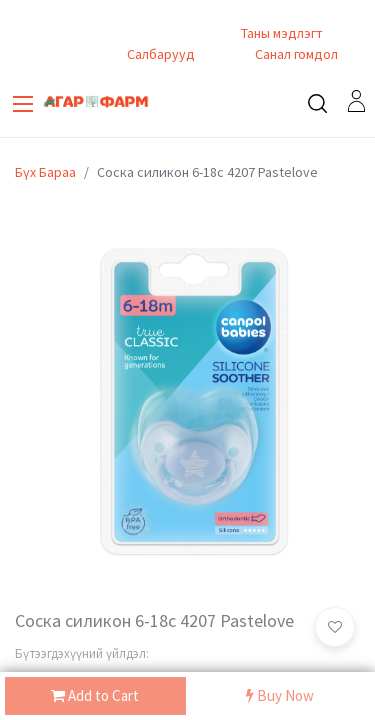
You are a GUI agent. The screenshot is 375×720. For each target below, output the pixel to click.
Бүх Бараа (45, 172)
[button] (335, 627)
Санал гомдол (295, 54)
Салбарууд (161, 54)
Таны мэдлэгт (282, 33)
